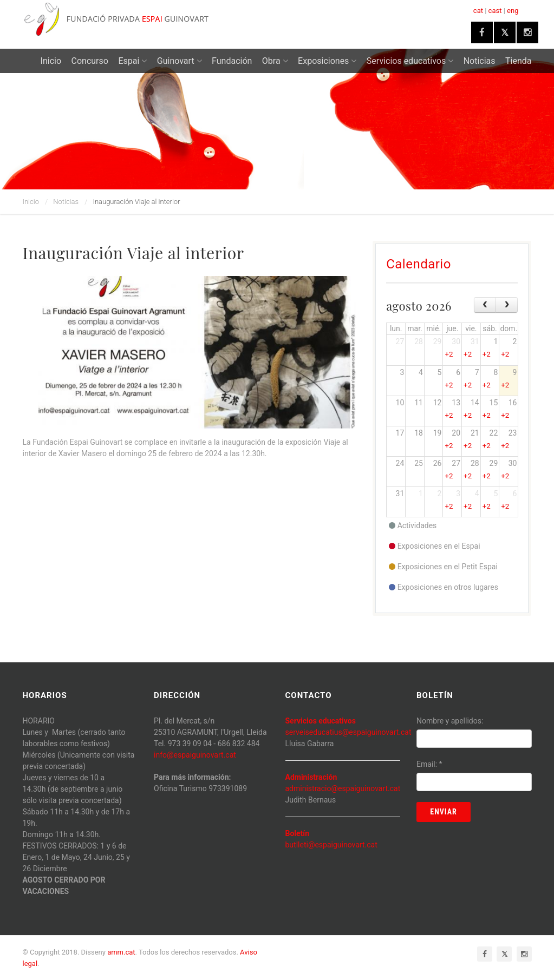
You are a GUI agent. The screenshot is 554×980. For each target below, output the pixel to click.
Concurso (90, 61)
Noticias (480, 61)
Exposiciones (327, 61)
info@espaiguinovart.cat (195, 755)
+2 (449, 354)
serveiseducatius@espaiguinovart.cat (348, 732)
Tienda (518, 61)
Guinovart (180, 61)
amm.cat (121, 952)
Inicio (51, 61)
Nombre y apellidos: (450, 721)
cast (495, 11)
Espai (132, 61)
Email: (429, 764)
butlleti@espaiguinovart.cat (331, 845)
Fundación (232, 61)
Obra (275, 61)
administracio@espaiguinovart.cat (343, 788)
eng (513, 11)
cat (478, 11)
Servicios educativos (410, 61)
